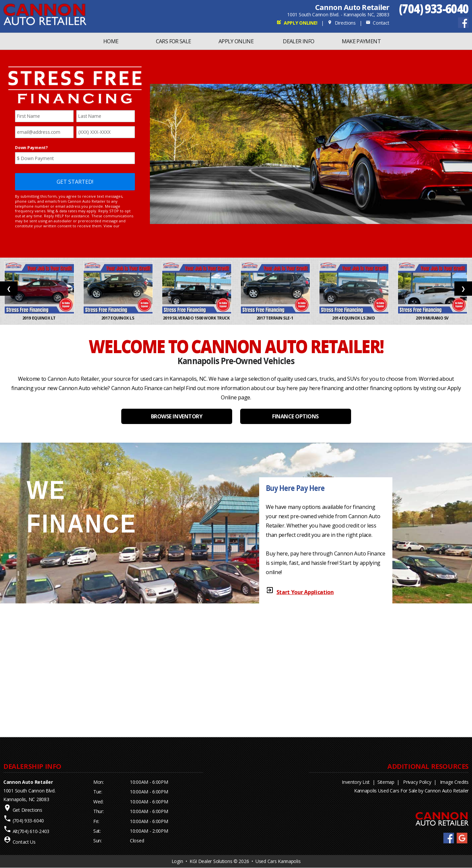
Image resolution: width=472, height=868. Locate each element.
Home (111, 41)
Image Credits (454, 782)
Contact (377, 23)
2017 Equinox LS (118, 318)
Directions (342, 23)
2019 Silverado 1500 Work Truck (197, 318)
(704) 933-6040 (434, 8)
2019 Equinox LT (39, 318)
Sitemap (386, 782)
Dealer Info (298, 41)
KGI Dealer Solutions (211, 861)
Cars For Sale (174, 41)
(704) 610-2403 (34, 831)
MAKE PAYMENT (361, 41)
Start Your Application (305, 592)
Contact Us (24, 842)
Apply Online (236, 41)
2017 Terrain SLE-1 (275, 318)
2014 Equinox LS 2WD (354, 318)
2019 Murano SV (433, 318)
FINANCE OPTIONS (295, 416)
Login (177, 861)
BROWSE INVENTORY (177, 416)
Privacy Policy (417, 782)
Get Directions (27, 810)
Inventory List (356, 782)
